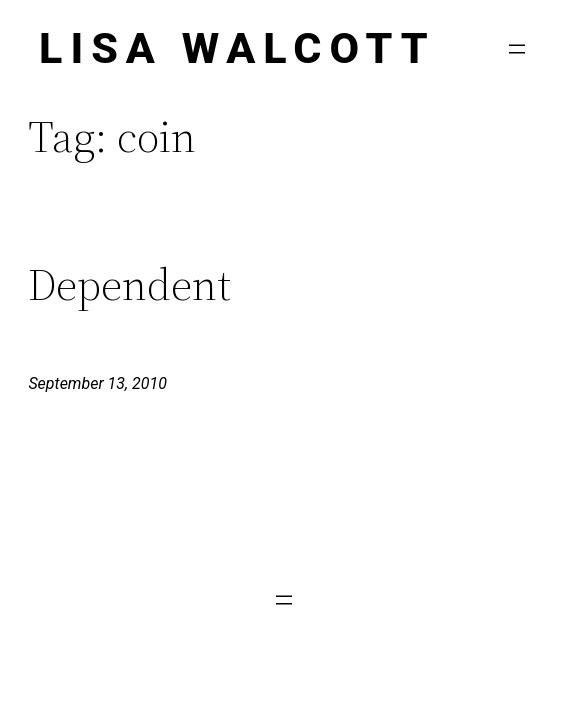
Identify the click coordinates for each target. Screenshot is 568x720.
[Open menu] (517, 49)
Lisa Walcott (237, 48)
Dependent (129, 285)
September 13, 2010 (97, 383)
